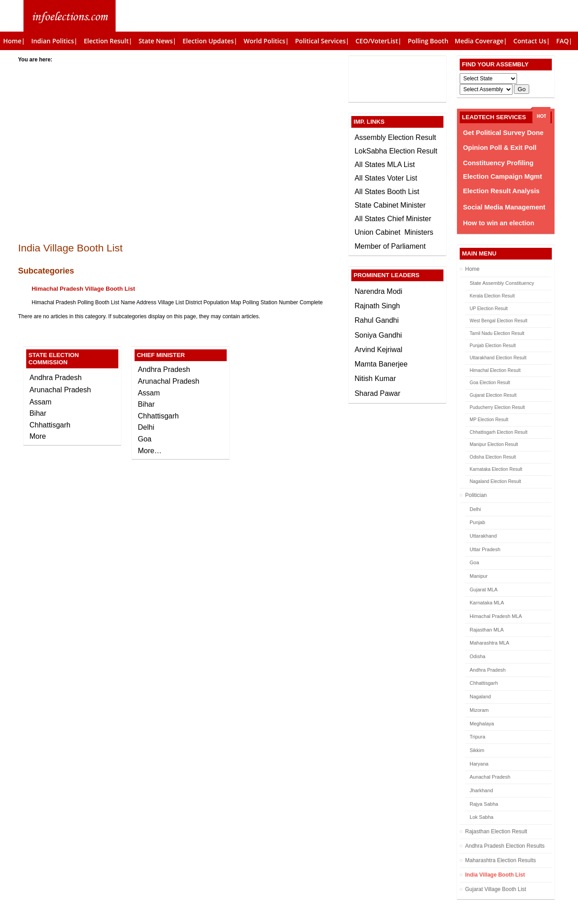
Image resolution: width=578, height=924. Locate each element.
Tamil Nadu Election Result (497, 333)
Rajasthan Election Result (496, 831)
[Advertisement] (181, 127)
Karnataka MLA (487, 603)
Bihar (38, 413)
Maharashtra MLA (489, 643)
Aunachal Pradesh (490, 777)
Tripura (478, 737)
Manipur (479, 576)
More (37, 436)
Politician (476, 495)
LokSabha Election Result (396, 151)
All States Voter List (386, 178)
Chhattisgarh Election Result (499, 432)
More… (149, 451)
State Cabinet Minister (390, 205)
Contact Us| (532, 41)
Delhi (475, 509)
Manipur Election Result (494, 444)
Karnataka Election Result (496, 469)
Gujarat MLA (484, 590)
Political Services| (322, 41)
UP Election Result (489, 309)
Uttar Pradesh (485, 549)
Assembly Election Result (395, 137)
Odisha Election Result (493, 457)
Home (472, 269)
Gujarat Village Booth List (496, 889)
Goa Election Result (490, 383)
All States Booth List (387, 192)
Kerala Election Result (492, 296)
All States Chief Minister (393, 219)
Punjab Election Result (493, 346)
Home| (14, 41)
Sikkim (477, 750)
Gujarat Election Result (493, 395)
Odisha (478, 656)
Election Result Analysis (501, 191)
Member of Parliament (390, 246)
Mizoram (479, 710)
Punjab (477, 522)
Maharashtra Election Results (501, 860)
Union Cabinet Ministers (394, 232)
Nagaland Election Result (495, 481)
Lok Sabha (482, 817)
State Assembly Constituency (502, 283)
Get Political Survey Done (503, 133)
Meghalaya (482, 724)
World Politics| (266, 41)
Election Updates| (210, 41)
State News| (158, 41)
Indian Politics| (54, 41)
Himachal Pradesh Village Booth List (83, 289)
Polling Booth (428, 41)
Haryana (479, 764)
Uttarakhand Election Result (498, 358)
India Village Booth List (495, 875)
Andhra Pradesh (488, 670)
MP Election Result (489, 420)
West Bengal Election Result (499, 321)
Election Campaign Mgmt (502, 176)
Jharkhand (481, 790)
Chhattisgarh (484, 683)
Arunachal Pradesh (60, 390)
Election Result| (108, 41)
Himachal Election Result (495, 370)
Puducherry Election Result (497, 407)
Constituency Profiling (498, 163)
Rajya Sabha (484, 804)
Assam (40, 402)
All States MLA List (385, 165)
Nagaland (480, 696)
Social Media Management (504, 207)
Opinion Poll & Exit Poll (500, 148)
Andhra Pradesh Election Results (505, 846)
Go (522, 89)
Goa (474, 562)
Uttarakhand (483, 536)
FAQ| (564, 41)
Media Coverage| (481, 41)
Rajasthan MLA (487, 630)
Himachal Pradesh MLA (496, 616)
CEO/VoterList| (378, 41)
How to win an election (499, 223)
